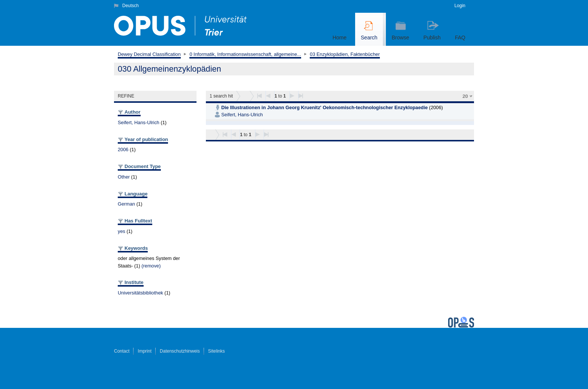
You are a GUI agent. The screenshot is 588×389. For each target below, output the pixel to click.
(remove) (151, 266)
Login (460, 6)
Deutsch (130, 6)
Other (124, 177)
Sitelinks (217, 351)
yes (121, 231)
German (126, 204)
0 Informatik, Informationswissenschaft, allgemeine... (245, 54)
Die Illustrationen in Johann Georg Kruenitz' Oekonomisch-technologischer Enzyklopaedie (325, 107)
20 (465, 96)
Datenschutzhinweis (180, 351)
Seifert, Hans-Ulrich (139, 122)
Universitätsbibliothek (140, 293)
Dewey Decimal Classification (149, 54)
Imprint (145, 351)
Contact (122, 351)
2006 (123, 149)
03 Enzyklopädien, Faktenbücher (345, 54)
